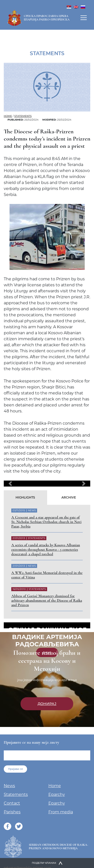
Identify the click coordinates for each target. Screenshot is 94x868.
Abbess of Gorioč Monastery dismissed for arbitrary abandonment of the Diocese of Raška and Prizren (47, 600)
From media (61, 812)
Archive (69, 497)
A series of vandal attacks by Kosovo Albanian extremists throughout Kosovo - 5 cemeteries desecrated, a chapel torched (46, 549)
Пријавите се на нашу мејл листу (31, 742)
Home (8, 116)
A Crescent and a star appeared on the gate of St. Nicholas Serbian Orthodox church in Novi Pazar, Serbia (46, 522)
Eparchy (57, 794)
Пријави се (15, 769)
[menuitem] (69, 7)
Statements (23, 116)
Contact (12, 803)
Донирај (47, 704)
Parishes (12, 812)
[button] (10, 484)
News (9, 786)
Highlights (25, 497)
